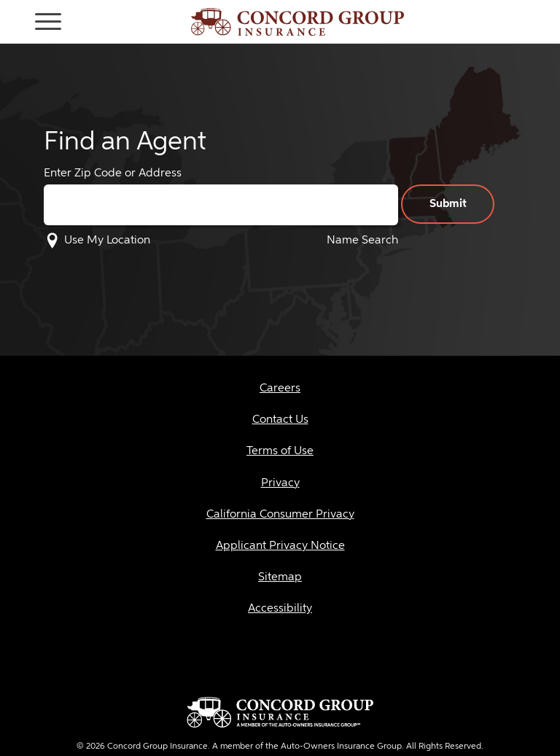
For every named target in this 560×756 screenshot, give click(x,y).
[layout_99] (280, 389)
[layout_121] (280, 609)
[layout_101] (280, 452)
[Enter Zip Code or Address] (221, 205)
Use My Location (107, 241)
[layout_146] (280, 515)
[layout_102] (280, 484)
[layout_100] (280, 420)
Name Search (362, 241)
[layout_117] (280, 578)
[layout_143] (280, 546)
